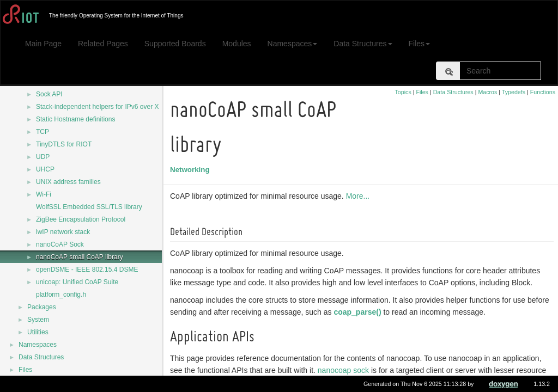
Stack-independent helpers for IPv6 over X (97, 107)
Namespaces (293, 44)
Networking (192, 170)
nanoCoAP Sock (60, 244)
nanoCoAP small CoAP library (80, 257)
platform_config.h (61, 295)
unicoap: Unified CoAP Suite (77, 282)
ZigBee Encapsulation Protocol (81, 219)
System (38, 320)
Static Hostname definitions (75, 119)
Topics (403, 92)
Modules (237, 44)
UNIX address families (68, 182)
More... (360, 196)
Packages (42, 307)
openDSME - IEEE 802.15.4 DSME (87, 269)
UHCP (45, 169)
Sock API (49, 94)
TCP (43, 132)
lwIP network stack (63, 232)
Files (420, 44)
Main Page (43, 44)
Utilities (38, 332)
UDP (43, 157)
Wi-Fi (44, 194)
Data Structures (363, 44)
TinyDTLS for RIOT (64, 144)
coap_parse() (359, 312)
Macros (487, 92)
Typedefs (514, 92)
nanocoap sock (345, 370)
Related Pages (103, 44)
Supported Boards (175, 44)
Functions (543, 92)
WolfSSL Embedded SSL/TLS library (89, 207)
